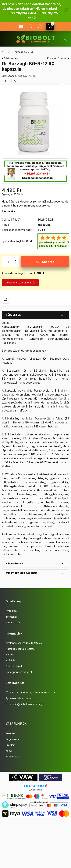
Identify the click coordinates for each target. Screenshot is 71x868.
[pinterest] (15, 81)
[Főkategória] (3, 52)
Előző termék (11, 58)
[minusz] (15, 264)
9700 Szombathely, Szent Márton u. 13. (33, 692)
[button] (35, 121)
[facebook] (6, 81)
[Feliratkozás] (20, 283)
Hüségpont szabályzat (19, 672)
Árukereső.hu (35, 790)
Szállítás (11, 660)
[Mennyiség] (9, 262)
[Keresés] (30, 26)
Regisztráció (13, 739)
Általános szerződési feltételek (24, 643)
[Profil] (40, 26)
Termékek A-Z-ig (23, 52)
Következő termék (57, 58)
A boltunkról (13, 622)
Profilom (11, 745)
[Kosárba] (45, 262)
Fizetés (10, 654)
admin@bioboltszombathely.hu (28, 704)
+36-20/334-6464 (23, 13)
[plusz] (15, 259)
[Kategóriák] (21, 26)
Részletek (8, 211)
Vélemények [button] (15, 564)
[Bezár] (67, 11)
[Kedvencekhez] (63, 85)
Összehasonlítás (6, 300)
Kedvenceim (13, 756)
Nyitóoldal (11, 611)
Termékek (12, 617)
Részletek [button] (13, 315)
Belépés (10, 733)
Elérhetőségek (14, 666)
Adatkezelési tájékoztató (20, 649)
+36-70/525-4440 (66, 39)
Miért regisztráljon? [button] (21, 573)
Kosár (9, 751)
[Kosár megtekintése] (50, 26)
